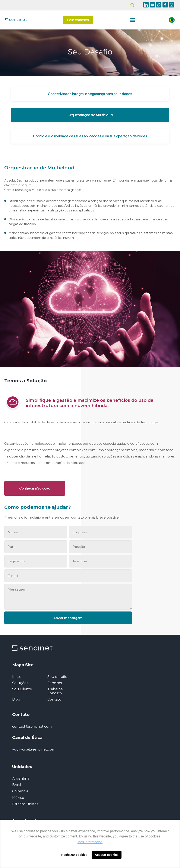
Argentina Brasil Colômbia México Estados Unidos (25, 791)
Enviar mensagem (68, 618)
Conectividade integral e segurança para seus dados (90, 94)
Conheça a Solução (35, 488)
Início (17, 677)
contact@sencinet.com (32, 727)
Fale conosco (78, 20)
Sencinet (55, 683)
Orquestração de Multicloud (90, 115)
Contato (54, 699)
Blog (16, 699)
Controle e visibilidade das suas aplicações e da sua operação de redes (90, 136)
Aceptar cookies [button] (107, 855)
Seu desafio (57, 677)
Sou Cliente (22, 689)
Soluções (20, 683)
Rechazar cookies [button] (74, 855)
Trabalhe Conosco (55, 691)
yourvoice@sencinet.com (34, 749)
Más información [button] (90, 842)
